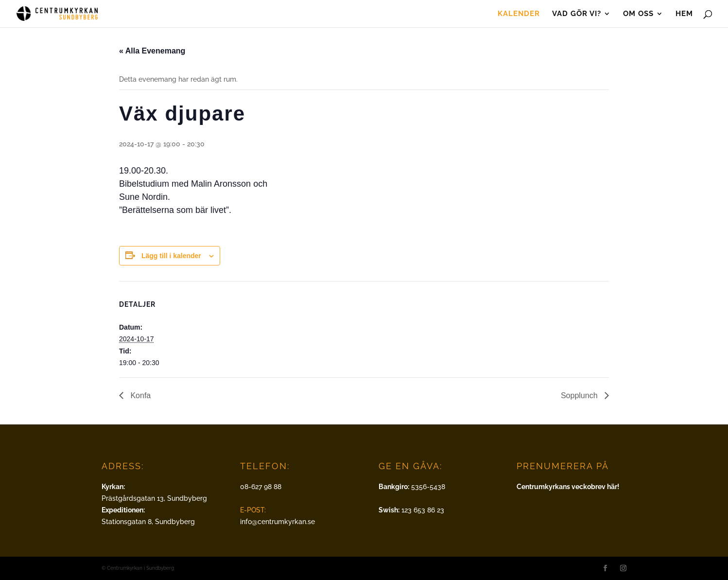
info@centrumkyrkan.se (277, 522)
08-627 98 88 (261, 487)
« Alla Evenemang (152, 51)
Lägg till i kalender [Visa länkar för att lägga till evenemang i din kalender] (171, 256)
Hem (684, 14)
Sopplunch (580, 395)
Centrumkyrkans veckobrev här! (568, 487)
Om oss (638, 14)
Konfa (139, 395)
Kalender (519, 14)
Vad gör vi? (577, 14)
